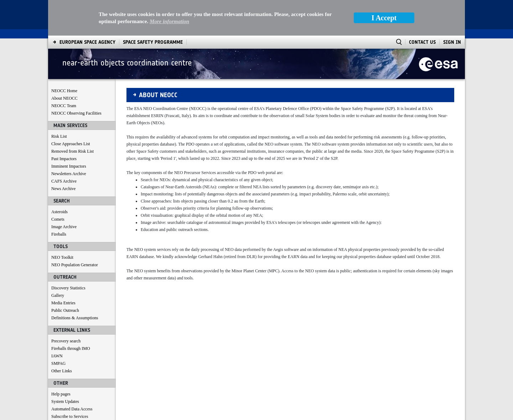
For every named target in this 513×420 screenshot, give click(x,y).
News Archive (63, 153)
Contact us (60, 388)
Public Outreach (65, 275)
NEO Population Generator (75, 229)
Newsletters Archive (69, 138)
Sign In (452, 7)
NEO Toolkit (62, 222)
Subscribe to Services (70, 381)
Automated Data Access (72, 373)
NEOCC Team (64, 70)
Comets (58, 184)
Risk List (59, 101)
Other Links (62, 335)
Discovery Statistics (68, 252)
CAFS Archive (64, 146)
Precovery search (66, 305)
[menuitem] (69, 413)
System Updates (65, 366)
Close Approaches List (71, 108)
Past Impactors (64, 123)
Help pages (61, 358)
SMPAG (58, 328)
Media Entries (63, 267)
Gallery (58, 260)
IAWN (57, 320)
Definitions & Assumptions (75, 282)
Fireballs (59, 199)
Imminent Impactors (69, 131)
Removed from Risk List (72, 116)
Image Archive (64, 191)
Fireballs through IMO (71, 313)
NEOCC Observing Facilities (76, 78)
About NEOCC (64, 63)
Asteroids (59, 176)
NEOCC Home (64, 55)
